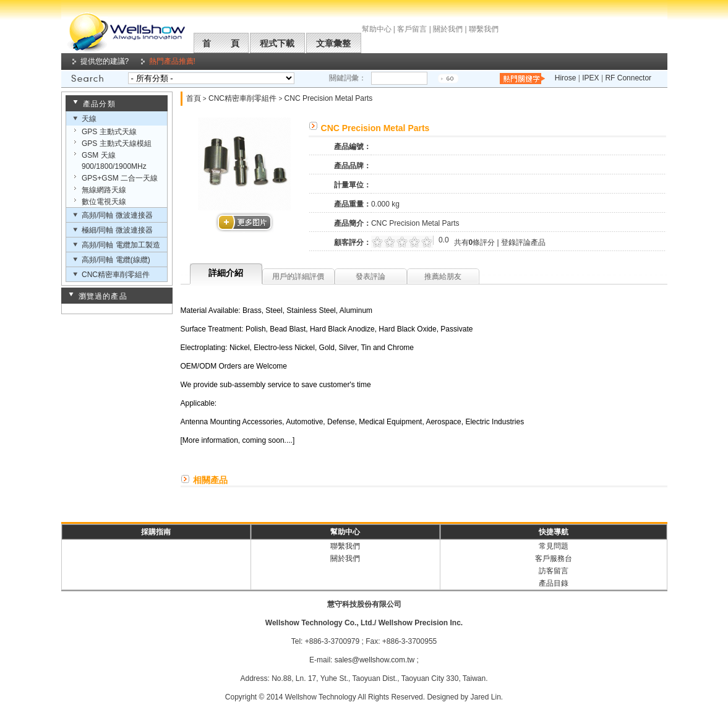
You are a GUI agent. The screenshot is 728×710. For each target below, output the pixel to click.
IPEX (590, 78)
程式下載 (277, 43)
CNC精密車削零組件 (116, 275)
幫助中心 (377, 29)
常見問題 (554, 546)
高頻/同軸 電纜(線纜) (116, 260)
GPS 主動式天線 (109, 132)
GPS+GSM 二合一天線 (120, 178)
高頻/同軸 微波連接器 (117, 215)
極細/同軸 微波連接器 (117, 230)
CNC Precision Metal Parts (329, 98)
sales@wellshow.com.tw (375, 660)
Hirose (566, 78)
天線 (89, 119)
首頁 (194, 98)
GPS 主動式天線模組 (117, 143)
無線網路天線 (104, 190)
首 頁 (221, 43)
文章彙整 (333, 43)
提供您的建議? (105, 61)
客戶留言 (412, 29)
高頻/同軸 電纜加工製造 (121, 245)
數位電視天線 (104, 202)
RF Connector (628, 78)
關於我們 (448, 29)
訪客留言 (554, 571)
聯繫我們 (484, 29)
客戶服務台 (554, 558)
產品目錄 (554, 583)
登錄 (508, 242)
